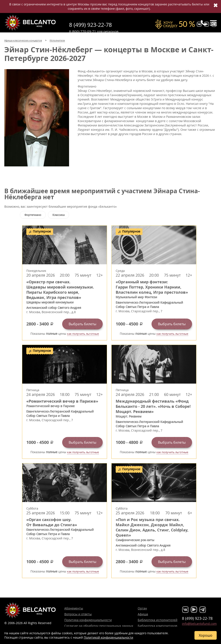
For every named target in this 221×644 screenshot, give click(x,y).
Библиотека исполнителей (158, 620)
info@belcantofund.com (199, 624)
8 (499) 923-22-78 (90, 25)
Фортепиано (33, 215)
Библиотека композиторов (157, 626)
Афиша (143, 614)
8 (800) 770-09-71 (83, 31)
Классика (58, 215)
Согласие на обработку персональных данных (99, 626)
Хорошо (206, 635)
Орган (142, 608)
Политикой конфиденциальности (108, 637)
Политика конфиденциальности (88, 620)
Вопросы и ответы (78, 614)
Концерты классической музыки (30, 23)
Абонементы (74, 608)
